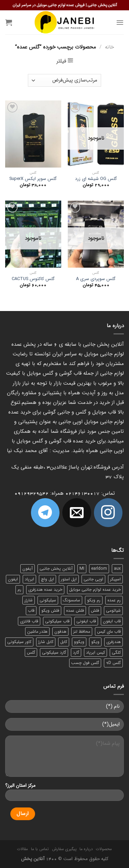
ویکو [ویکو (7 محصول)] (95, 642)
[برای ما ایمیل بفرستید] (77, 512)
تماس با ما (40, 849)
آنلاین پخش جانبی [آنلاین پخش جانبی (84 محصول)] (56, 569)
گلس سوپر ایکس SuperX (33, 179)
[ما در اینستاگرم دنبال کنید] (108, 512)
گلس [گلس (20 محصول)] (31, 652)
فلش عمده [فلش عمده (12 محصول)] (75, 610)
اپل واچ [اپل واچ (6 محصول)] (47, 579)
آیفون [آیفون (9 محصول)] (28, 569)
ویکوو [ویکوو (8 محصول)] (79, 642)
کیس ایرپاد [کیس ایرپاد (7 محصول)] (95, 652)
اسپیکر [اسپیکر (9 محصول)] (115, 579)
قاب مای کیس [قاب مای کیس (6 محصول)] (109, 631)
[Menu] (120, 22)
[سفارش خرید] (64, 80)
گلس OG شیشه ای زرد (96, 179)
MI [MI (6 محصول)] (82, 569)
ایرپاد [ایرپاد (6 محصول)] (29, 579)
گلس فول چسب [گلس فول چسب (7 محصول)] (85, 663)
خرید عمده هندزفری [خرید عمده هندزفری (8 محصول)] (45, 590)
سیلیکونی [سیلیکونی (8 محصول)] (48, 600)
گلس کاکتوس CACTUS (33, 279)
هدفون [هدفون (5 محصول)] (60, 631)
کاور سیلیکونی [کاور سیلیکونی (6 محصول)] (19, 642)
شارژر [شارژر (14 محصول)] (29, 600)
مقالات (23, 849)
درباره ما (86, 849)
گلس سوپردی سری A (96, 279)
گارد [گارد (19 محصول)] (76, 652)
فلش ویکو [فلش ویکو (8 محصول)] (50, 610)
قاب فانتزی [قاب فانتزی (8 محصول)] (29, 621)
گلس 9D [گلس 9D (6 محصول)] (113, 663)
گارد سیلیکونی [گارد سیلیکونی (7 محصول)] (54, 652)
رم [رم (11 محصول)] (19, 590)
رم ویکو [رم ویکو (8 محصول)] (94, 600)
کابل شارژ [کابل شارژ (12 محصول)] (46, 642)
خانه (109, 47)
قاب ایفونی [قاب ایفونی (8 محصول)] (86, 621)
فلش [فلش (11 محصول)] (95, 610)
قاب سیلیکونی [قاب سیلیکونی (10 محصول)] (57, 621)
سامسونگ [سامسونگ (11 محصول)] (72, 600)
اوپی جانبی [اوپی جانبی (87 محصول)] (93, 579)
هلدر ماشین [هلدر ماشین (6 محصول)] (37, 631)
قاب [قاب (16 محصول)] (31, 610)
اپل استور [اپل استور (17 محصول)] (69, 579)
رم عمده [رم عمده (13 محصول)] (114, 600)
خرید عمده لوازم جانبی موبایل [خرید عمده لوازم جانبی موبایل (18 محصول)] (95, 590)
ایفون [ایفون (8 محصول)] (13, 579)
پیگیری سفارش (64, 849)
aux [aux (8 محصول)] (117, 569)
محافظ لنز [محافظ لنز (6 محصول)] (82, 631)
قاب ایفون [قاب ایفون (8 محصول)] (112, 621)
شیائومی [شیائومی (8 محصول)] (113, 610)
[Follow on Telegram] (45, 512)
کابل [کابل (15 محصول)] (64, 642)
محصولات (104, 849)
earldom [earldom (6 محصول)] (99, 569)
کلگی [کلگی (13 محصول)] (116, 652)
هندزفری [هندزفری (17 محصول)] (114, 642)
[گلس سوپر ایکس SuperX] (33, 134)
